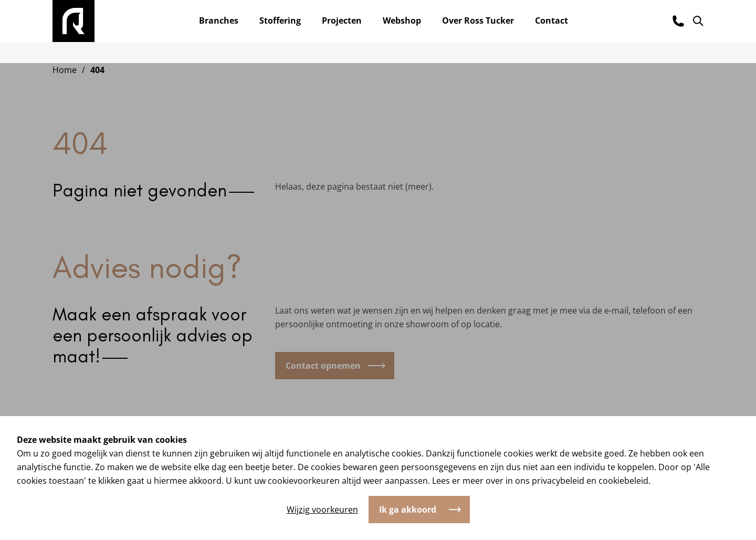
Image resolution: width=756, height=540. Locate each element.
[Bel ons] (678, 21)
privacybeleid (558, 481)
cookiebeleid (623, 481)
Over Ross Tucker (478, 20)
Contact (552, 20)
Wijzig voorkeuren (322, 510)
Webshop (402, 20)
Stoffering (280, 20)
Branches (219, 20)
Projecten (342, 20)
